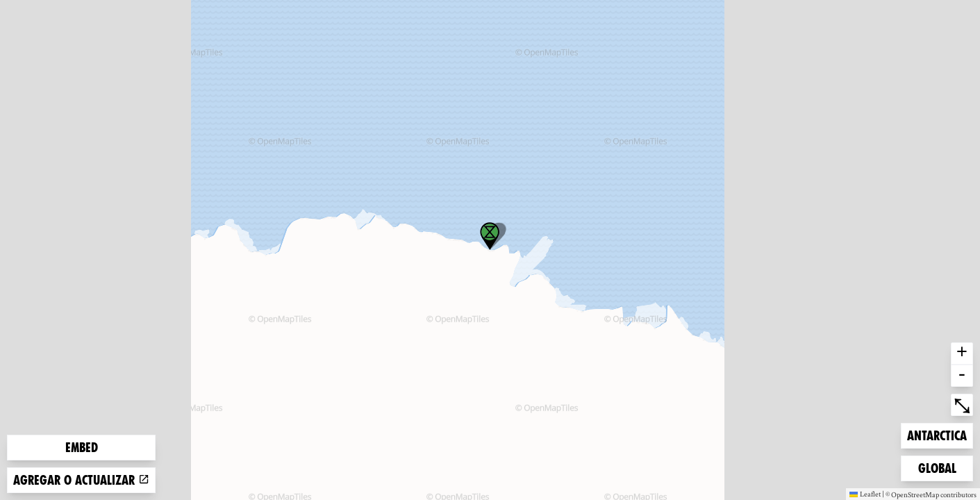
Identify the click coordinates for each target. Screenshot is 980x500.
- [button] (962, 376)
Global (940, 467)
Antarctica (937, 434)
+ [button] (962, 353)
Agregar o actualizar (81, 480)
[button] (490, 236)
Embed (82, 448)
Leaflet (865, 494)
